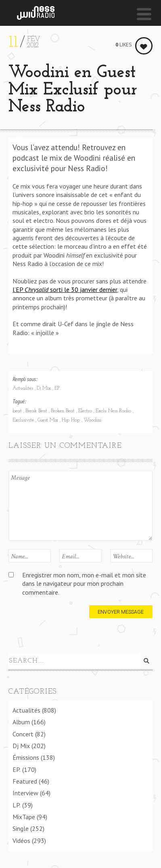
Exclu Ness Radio (114, 411)
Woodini (92, 420)
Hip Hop (72, 420)
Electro (86, 411)
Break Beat (37, 411)
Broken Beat (64, 411)
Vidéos (21, 839)
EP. (57, 388)
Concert (23, 732)
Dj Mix (45, 388)
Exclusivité (24, 420)
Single (21, 827)
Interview (25, 792)
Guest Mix (49, 420)
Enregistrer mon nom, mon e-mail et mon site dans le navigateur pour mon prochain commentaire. (84, 584)
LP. (17, 803)
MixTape (24, 816)
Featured (25, 780)
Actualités (24, 388)
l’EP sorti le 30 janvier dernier (65, 289)
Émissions (26, 756)
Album (21, 721)
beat (18, 411)
